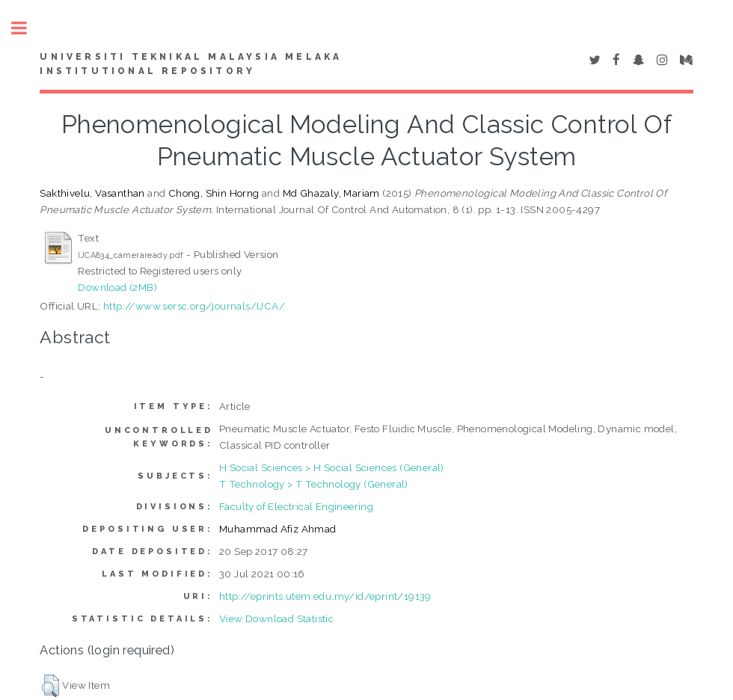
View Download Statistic (276, 618)
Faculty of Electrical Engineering (296, 506)
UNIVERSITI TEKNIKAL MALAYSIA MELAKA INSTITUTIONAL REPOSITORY (191, 64)
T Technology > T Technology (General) (314, 484)
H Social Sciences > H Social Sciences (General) (332, 467)
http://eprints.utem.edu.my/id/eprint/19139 (325, 596)
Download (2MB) (117, 287)
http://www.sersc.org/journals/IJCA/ (194, 306)
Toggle (27, 28)
